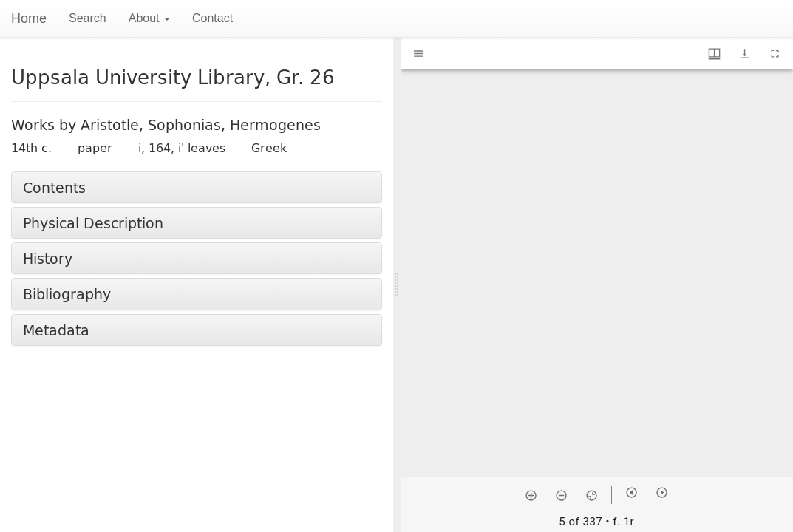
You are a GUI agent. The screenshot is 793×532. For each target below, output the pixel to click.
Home (29, 18)
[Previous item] (632, 492)
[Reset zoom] (592, 495)
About (149, 18)
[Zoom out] (561, 495)
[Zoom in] (531, 495)
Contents (54, 187)
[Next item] (662, 492)
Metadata (56, 330)
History (48, 258)
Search (88, 18)
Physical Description (93, 223)
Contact (212, 18)
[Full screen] (775, 54)
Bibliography (67, 294)
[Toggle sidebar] (419, 54)
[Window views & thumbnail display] (714, 54)
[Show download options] (745, 54)
